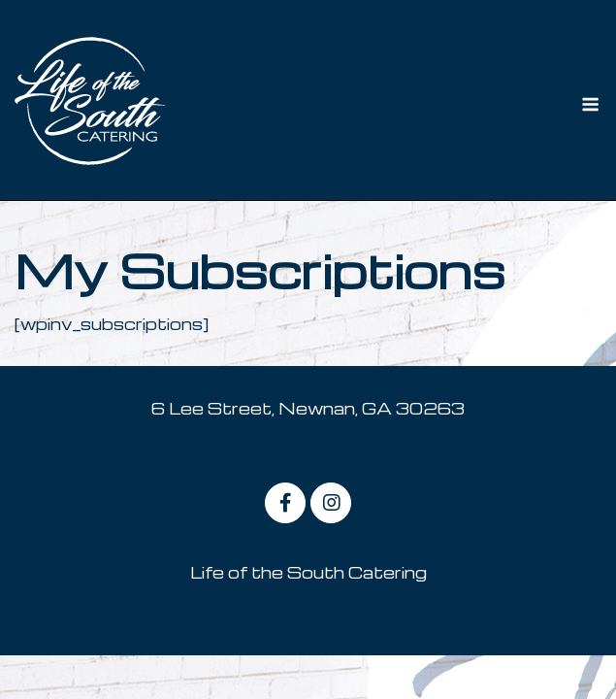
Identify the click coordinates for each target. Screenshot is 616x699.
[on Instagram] (331, 503)
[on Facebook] (285, 503)
